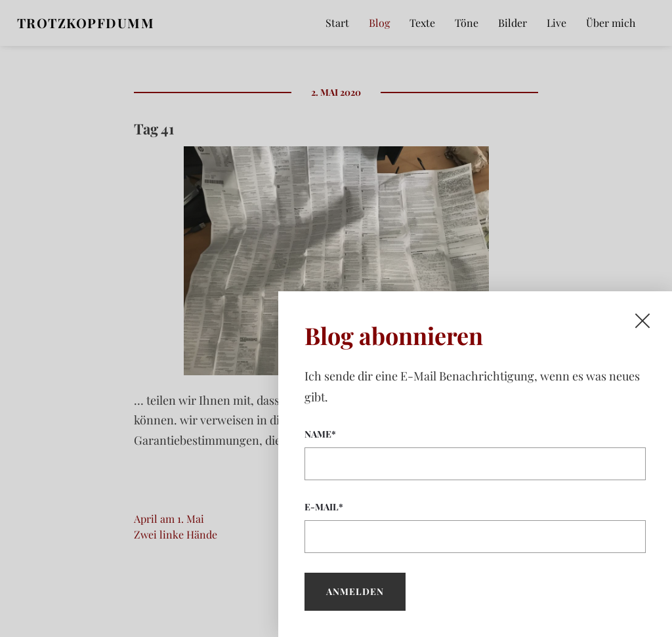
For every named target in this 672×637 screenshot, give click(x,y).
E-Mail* (475, 527)
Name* (475, 454)
